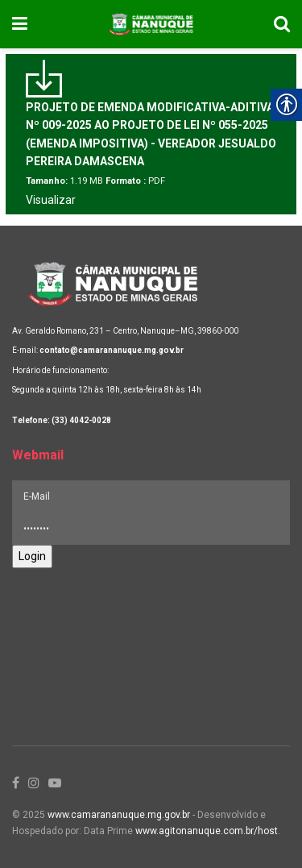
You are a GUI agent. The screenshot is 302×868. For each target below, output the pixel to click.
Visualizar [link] (51, 200)
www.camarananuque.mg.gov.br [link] (119, 815)
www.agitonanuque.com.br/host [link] (207, 831)
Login (32, 556)
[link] (20, 24)
